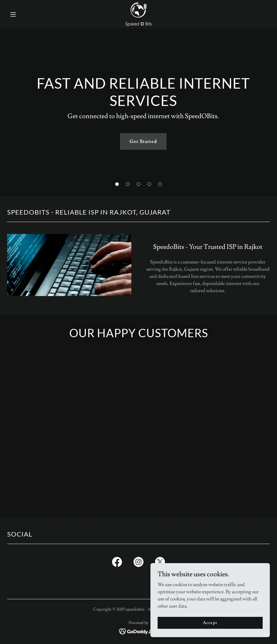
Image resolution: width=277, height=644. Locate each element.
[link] (138, 14)
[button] (27, 14)
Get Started (143, 141)
